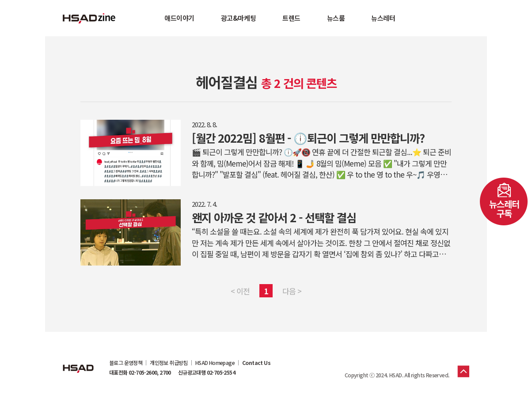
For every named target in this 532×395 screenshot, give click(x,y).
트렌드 (291, 18)
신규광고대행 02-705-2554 (207, 372)
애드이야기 (179, 18)
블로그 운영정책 (126, 363)
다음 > (292, 291)
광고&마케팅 (238, 18)
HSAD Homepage (215, 363)
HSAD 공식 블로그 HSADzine (89, 18)
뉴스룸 (336, 18)
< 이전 (240, 291)
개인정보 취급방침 (169, 363)
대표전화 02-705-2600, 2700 (140, 372)
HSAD (78, 362)
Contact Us (256, 363)
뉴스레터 (383, 18)
